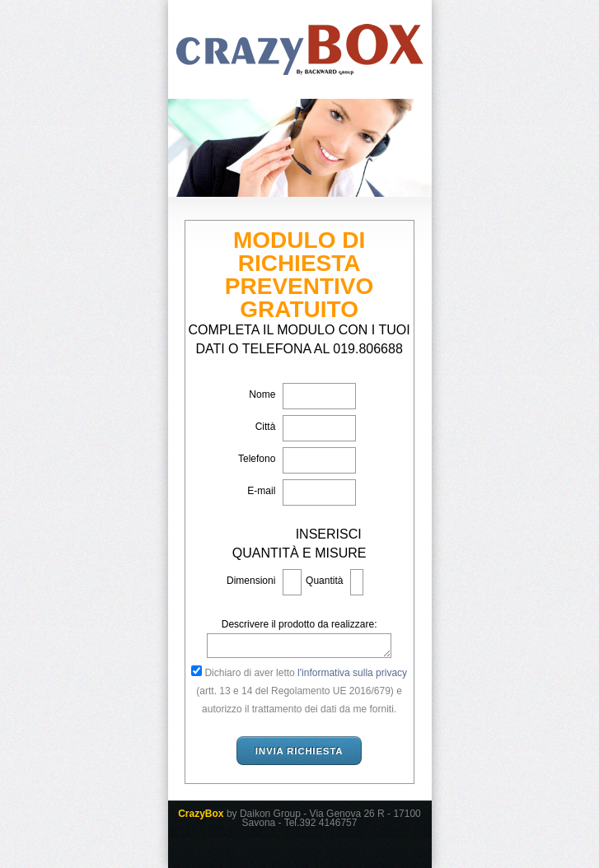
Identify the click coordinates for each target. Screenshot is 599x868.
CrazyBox (300, 49)
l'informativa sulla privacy (352, 673)
